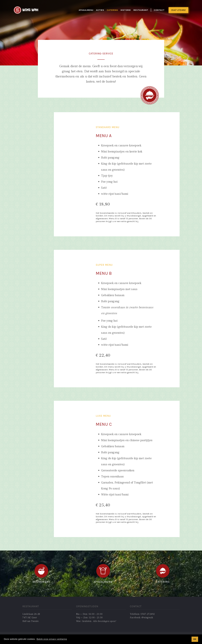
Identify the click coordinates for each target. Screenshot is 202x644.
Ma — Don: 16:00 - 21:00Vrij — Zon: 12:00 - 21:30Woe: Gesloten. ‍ (96, 618)
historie (126, 10)
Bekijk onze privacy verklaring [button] (52, 639)
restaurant (141, 10)
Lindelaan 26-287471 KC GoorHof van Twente (31, 618)
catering (112, 10)
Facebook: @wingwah (141, 618)
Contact (159, 10)
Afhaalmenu (86, 10)
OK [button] (195, 639)
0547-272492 (178, 10)
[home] (26, 10)
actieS (100, 10)
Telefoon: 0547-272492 (142, 614)
